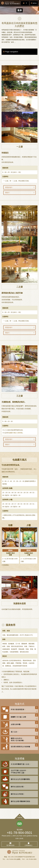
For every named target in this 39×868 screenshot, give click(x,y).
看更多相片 (9, 187)
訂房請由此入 (29, 845)
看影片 (7, 193)
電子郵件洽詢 (10, 845)
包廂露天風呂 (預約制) (15, 433)
